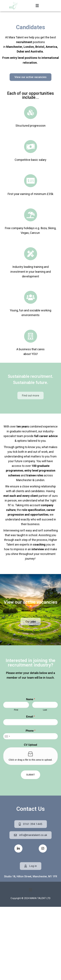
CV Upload (30, 745)
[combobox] (7, 736)
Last (45, 710)
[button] (37, 6)
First (16, 710)
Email (30, 717)
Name (30, 699)
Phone (31, 731)
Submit (30, 775)
